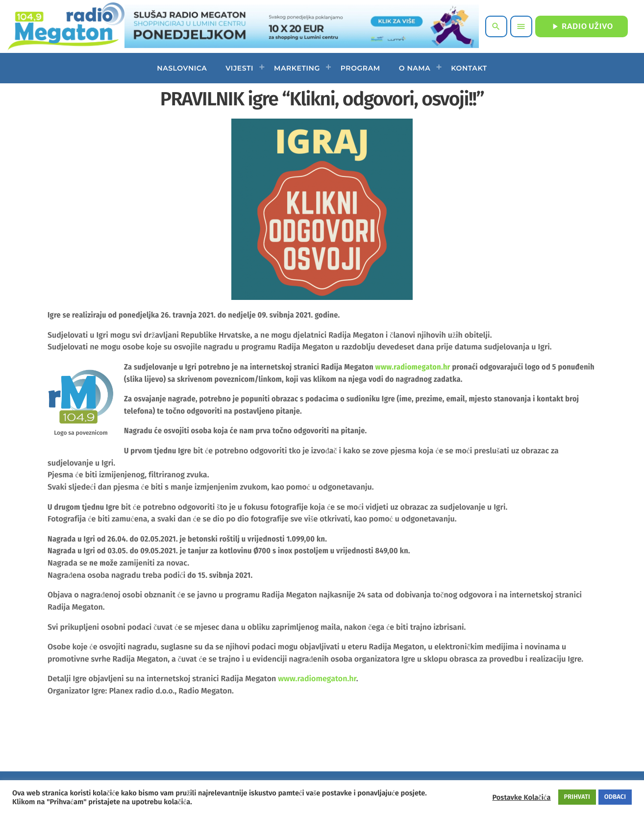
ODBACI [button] (615, 797)
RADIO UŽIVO (582, 26)
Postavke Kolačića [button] (521, 797)
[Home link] (66, 26)
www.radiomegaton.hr (413, 367)
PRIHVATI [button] (577, 797)
